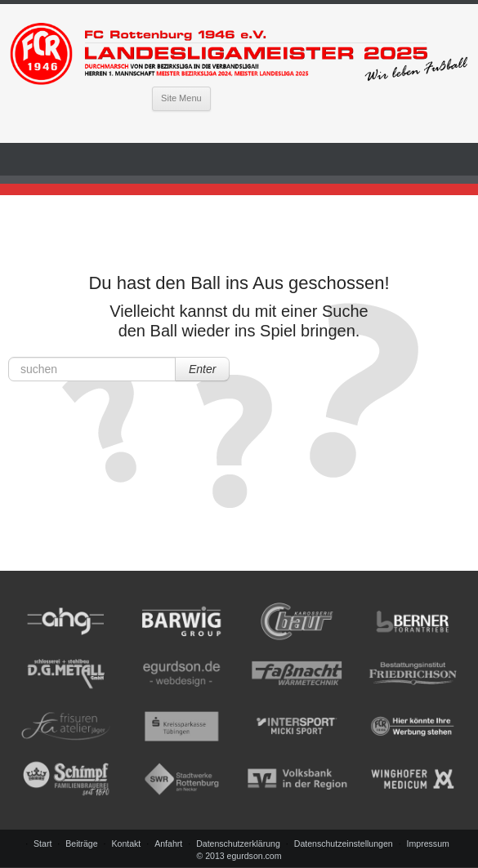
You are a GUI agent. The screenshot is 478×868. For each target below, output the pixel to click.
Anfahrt (168, 844)
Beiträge (81, 844)
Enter (202, 369)
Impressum (428, 844)
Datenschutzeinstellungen (344, 844)
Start (42, 844)
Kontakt (126, 844)
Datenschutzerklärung (238, 844)
